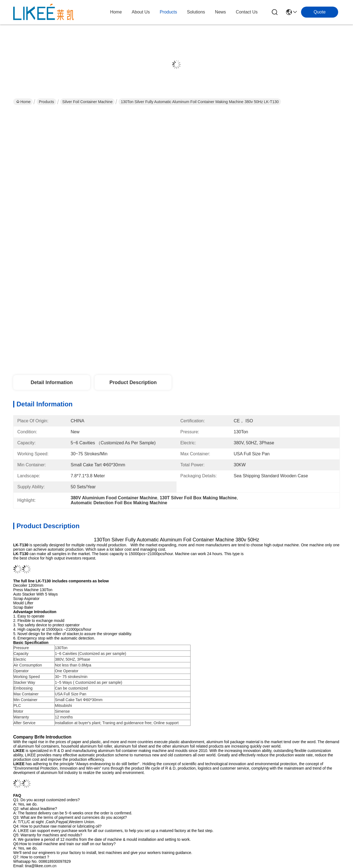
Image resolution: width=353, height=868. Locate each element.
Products (46, 102)
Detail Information (52, 382)
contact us (247, 12)
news (220, 12)
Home (116, 12)
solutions (196, 12)
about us (141, 12)
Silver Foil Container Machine (88, 102)
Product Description (133, 382)
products (168, 12)
